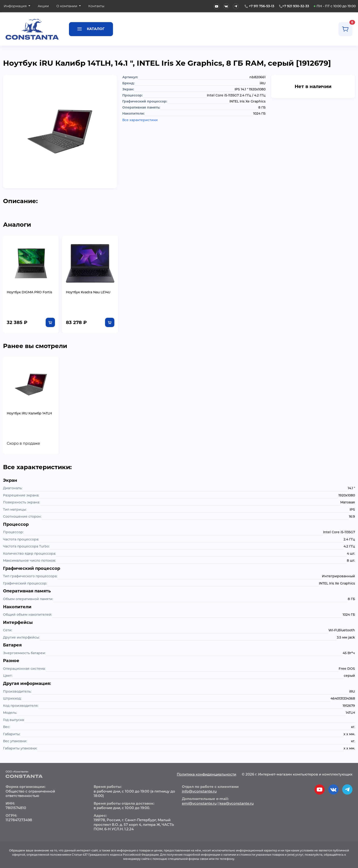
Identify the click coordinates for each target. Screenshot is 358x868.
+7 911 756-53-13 (261, 6)
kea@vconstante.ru (237, 803)
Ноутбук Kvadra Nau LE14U (88, 292)
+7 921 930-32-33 (296, 6)
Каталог (91, 29)
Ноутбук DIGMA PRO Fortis (29, 292)
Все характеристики (140, 120)
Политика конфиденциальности (206, 774)
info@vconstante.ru (199, 791)
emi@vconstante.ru (199, 803)
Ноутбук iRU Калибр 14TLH (29, 413)
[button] (17, 6)
